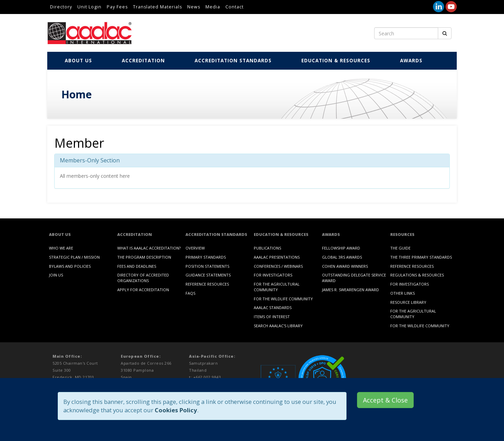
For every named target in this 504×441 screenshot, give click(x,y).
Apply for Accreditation (143, 290)
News (194, 7)
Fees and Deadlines (137, 266)
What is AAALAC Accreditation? (149, 248)
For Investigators (273, 275)
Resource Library (408, 302)
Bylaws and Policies (70, 266)
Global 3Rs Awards (342, 257)
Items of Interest (272, 317)
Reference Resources (207, 284)
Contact (234, 7)
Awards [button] (412, 61)
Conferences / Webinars (278, 266)
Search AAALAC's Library (278, 326)
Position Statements (207, 266)
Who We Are (61, 248)
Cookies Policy (176, 410)
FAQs (190, 293)
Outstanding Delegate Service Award (354, 278)
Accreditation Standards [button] (234, 61)
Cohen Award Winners (345, 266)
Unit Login (89, 7)
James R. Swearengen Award (351, 290)
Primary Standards (206, 257)
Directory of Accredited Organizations (143, 278)
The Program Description (144, 257)
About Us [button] (79, 61)
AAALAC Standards (273, 307)
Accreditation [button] (144, 61)
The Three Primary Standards (421, 257)
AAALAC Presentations (277, 257)
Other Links (402, 293)
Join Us (56, 275)
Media (213, 7)
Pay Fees (117, 7)
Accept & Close (385, 400)
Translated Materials (157, 7)
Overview (195, 248)
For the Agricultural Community (277, 287)
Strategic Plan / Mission (74, 257)
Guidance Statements (208, 275)
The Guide (400, 248)
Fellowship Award (341, 248)
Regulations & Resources (417, 275)
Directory (61, 7)
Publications (267, 248)
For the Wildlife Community (283, 299)
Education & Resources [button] (337, 61)
